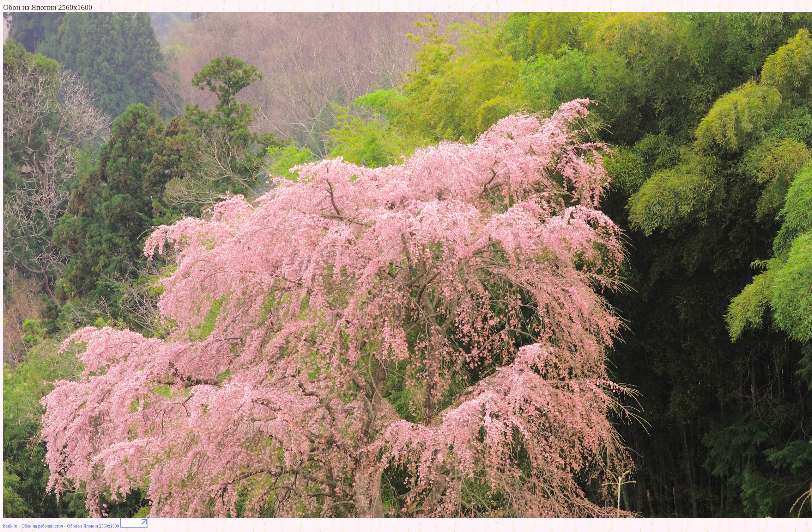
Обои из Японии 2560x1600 (93, 526)
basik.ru (10, 526)
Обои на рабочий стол (42, 526)
